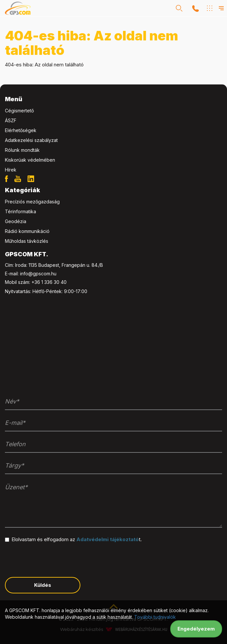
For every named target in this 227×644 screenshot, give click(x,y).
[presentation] (55, 559)
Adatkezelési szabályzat (31, 140)
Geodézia (16, 221)
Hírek (11, 170)
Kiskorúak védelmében (30, 160)
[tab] (113, 99)
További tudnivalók (155, 617)
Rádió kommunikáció (27, 231)
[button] (179, 8)
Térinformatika (21, 211)
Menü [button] (14, 99)
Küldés (43, 585)
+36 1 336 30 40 (49, 282)
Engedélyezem (196, 629)
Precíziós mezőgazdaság (32, 202)
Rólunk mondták (22, 150)
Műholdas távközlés (27, 241)
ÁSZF (11, 120)
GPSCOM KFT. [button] (27, 254)
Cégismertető (19, 111)
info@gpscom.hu (38, 274)
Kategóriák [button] (22, 190)
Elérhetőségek (21, 130)
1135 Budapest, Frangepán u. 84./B (66, 265)
